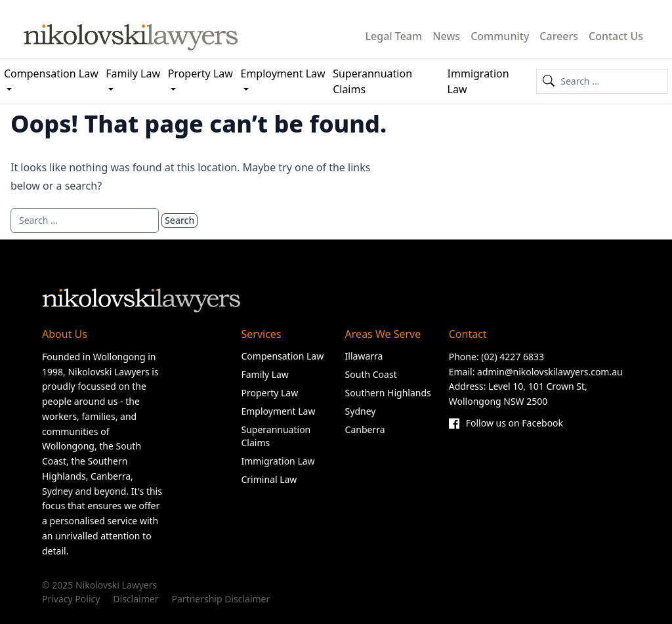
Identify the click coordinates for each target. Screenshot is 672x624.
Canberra (365, 429)
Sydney (361, 411)
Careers (559, 36)
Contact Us (616, 36)
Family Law (133, 73)
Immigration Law (478, 81)
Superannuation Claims (372, 81)
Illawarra (364, 356)
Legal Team (394, 36)
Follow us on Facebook (506, 424)
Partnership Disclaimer (220, 599)
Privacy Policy (71, 599)
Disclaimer (136, 599)
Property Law (200, 73)
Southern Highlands (388, 393)
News (446, 36)
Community (500, 36)
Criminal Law (269, 479)
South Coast (371, 374)
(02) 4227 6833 (513, 357)
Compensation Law (51, 73)
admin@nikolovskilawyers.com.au (550, 372)
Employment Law (283, 73)
